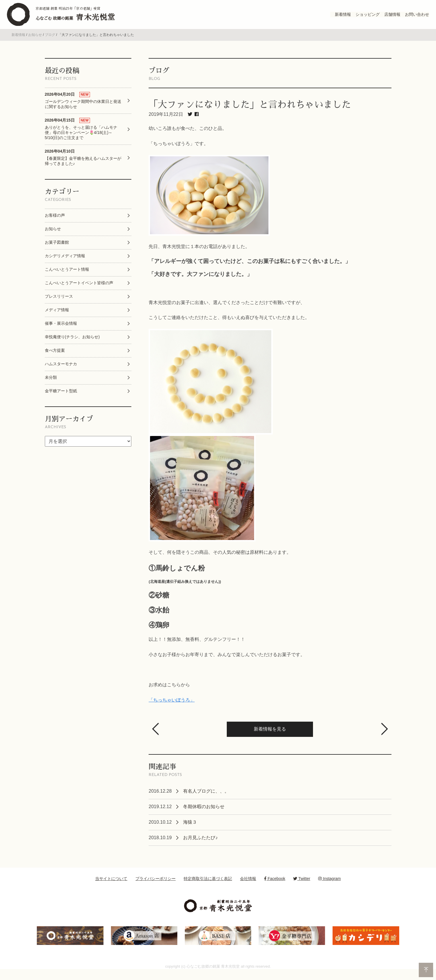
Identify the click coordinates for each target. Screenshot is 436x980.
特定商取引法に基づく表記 (208, 886)
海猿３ (190, 829)
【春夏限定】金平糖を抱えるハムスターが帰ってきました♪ (83, 165)
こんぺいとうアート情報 (67, 276)
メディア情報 (57, 317)
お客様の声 (55, 222)
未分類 (51, 385)
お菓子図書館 (57, 249)
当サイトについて (111, 886)
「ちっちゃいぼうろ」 (172, 707)
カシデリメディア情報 (65, 263)
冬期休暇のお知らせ (204, 814)
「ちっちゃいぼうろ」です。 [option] (178, 151)
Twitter (302, 886)
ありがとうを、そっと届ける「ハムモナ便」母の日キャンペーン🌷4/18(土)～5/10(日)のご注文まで (81, 136)
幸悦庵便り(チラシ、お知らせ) (72, 344)
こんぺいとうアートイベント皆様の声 (79, 290)
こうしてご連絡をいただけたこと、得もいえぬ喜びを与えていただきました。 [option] (229, 325)
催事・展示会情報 (61, 330)
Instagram (329, 886)
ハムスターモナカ (61, 371)
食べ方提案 (55, 358)
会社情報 (248, 886)
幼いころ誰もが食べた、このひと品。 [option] (188, 136)
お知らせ (35, 42)
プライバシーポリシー (155, 886)
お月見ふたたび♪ (200, 845)
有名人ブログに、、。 (206, 798)
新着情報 (18, 42)
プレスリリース (59, 303)
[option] (270, 202)
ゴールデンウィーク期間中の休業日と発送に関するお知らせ (83, 107)
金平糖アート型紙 (61, 398)
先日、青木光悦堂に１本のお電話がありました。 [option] (199, 253)
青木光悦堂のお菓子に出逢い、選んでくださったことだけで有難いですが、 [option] (227, 309)
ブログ (50, 42)
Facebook (275, 886)
